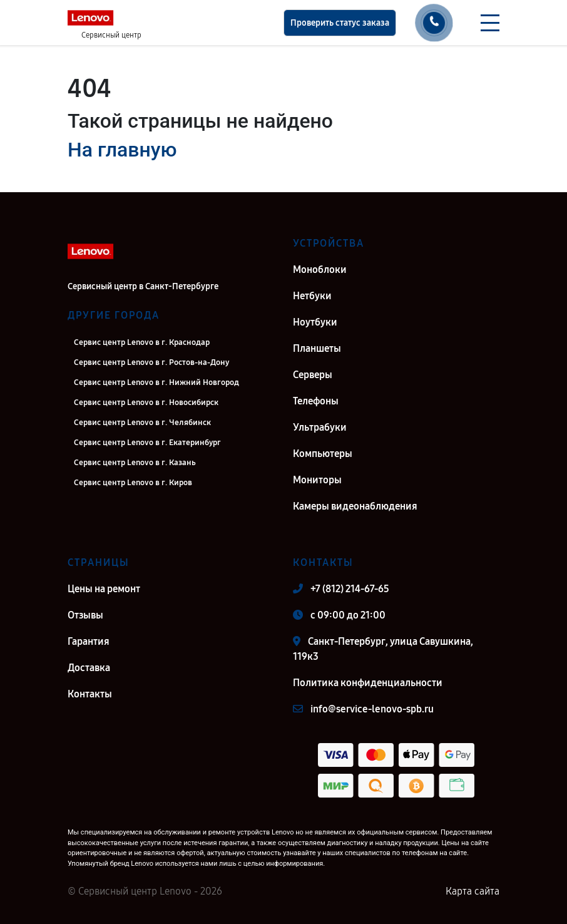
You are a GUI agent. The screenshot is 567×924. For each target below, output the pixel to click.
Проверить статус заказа (340, 23)
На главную (122, 150)
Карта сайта (472, 891)
